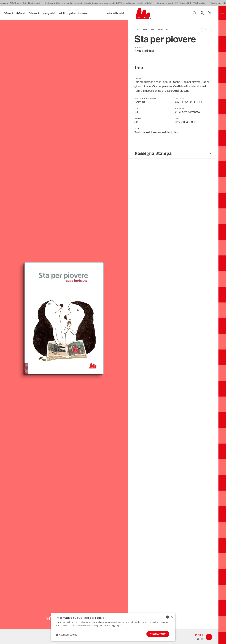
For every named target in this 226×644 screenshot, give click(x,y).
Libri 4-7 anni (141, 30)
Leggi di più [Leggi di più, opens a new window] (116, 625)
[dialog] (113, 627)
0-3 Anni (8, 13)
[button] (66, 635)
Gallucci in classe (78, 13)
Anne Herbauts (144, 51)
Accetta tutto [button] (158, 634)
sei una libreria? (116, 13)
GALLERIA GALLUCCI (160, 30)
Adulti (62, 13)
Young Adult (49, 13)
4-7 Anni (21, 13)
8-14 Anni (34, 13)
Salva (207, 30)
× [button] (172, 617)
